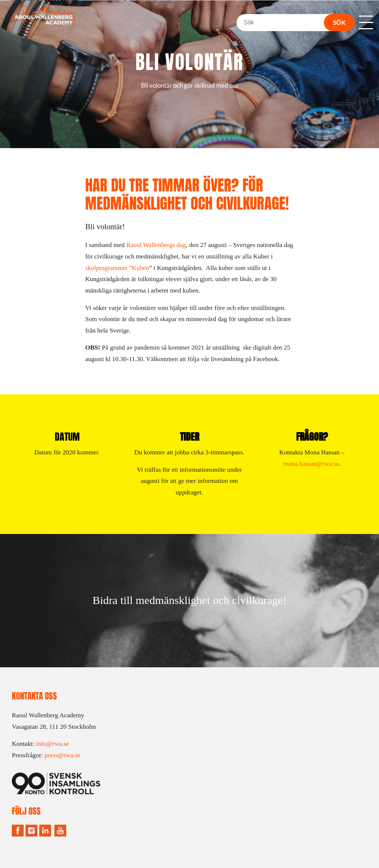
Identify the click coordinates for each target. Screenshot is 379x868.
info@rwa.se (52, 744)
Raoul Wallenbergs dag (156, 245)
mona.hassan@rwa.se (311, 464)
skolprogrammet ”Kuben (117, 268)
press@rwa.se (62, 755)
